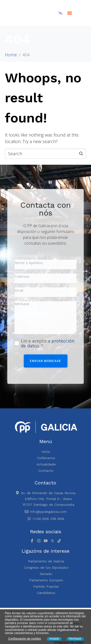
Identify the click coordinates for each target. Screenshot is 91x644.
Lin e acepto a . (48, 343)
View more (57, 633)
